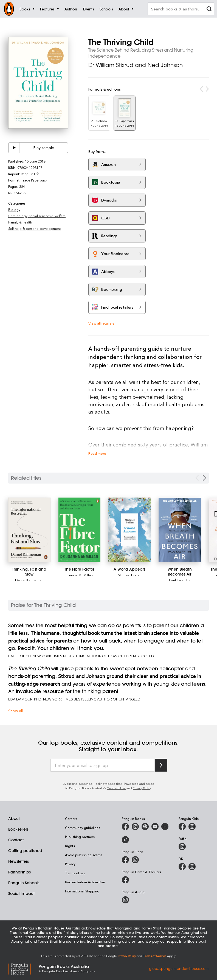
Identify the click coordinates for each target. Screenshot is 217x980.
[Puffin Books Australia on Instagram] (182, 847)
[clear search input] (209, 9)
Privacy (70, 864)
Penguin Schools (24, 883)
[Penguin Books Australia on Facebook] (125, 827)
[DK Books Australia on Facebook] (182, 867)
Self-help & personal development (35, 228)
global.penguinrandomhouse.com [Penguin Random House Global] (179, 968)
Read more (97, 453)
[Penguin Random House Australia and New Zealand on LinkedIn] (165, 827)
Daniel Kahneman (29, 580)
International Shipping (82, 891)
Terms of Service (155, 956)
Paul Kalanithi (180, 580)
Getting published (25, 851)
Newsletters (19, 861)
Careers (71, 819)
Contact (16, 840)
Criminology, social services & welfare (37, 216)
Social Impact (21, 894)
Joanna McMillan (79, 575)
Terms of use (75, 873)
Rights (70, 846)
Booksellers (18, 829)
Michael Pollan (129, 575)
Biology (14, 210)
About (14, 819)
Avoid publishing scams (84, 855)
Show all (15, 711)
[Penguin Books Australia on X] (145, 827)
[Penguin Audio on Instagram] (125, 900)
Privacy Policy (142, 788)
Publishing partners (80, 837)
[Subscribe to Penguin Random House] (161, 765)
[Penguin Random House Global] (23, 968)
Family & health (20, 222)
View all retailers (101, 323)
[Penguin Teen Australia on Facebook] (125, 860)
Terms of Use (116, 788)
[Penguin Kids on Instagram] (192, 827)
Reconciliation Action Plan (85, 882)
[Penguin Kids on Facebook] (182, 827)
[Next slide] (204, 478)
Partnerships (19, 872)
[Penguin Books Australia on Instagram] (135, 827)
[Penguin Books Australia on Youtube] (155, 827)
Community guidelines (83, 828)
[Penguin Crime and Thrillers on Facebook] (125, 880)
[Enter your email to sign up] (103, 765)
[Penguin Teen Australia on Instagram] (135, 860)
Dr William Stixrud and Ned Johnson (136, 65)
